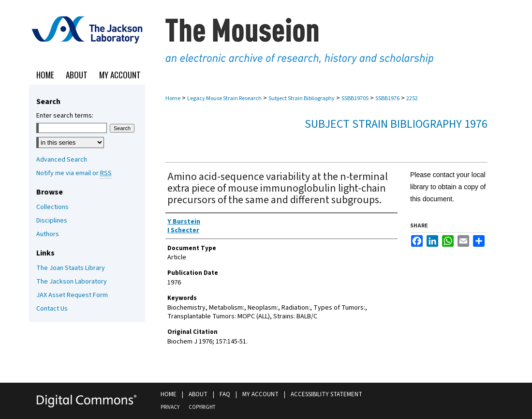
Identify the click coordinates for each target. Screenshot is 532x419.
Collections (52, 207)
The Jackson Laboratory (72, 282)
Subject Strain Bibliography (302, 98)
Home (173, 98)
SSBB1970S (355, 98)
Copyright (202, 407)
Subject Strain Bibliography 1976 (396, 124)
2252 (412, 98)
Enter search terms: (65, 116)
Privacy (170, 407)
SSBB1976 (387, 98)
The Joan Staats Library (71, 268)
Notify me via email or (74, 173)
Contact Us (52, 309)
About (198, 394)
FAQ (225, 394)
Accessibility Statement (326, 394)
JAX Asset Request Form (72, 295)
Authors (48, 234)
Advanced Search (62, 160)
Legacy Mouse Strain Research (224, 98)
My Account (260, 394)
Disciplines (52, 221)
